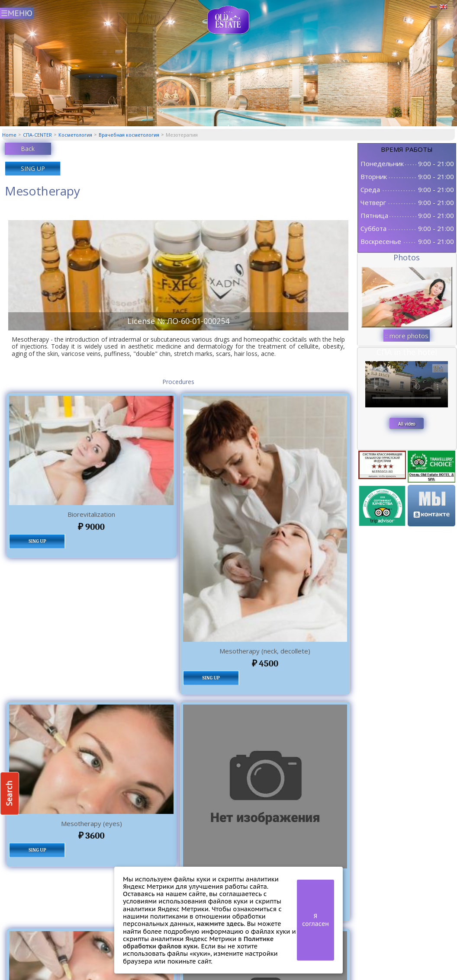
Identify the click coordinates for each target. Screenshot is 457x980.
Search (9, 794)
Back (28, 149)
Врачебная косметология (129, 135)
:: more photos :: (407, 336)
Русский (433, 7)
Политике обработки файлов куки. (198, 942)
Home (9, 135)
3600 (92, 836)
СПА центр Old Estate (229, 20)
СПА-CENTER (37, 135)
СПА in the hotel (407, 352)
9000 (91, 527)
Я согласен (315, 920)
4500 (265, 663)
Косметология (75, 135)
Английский (443, 7)
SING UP (33, 168)
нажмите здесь (220, 924)
